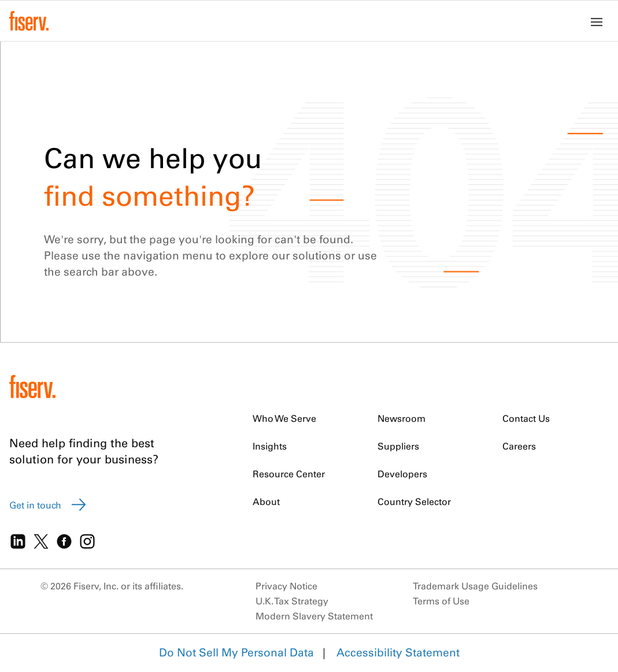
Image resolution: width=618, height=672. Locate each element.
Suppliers (398, 446)
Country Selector (414, 502)
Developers (402, 474)
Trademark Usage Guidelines (475, 586)
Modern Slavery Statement (314, 616)
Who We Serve (284, 418)
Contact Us (526, 418)
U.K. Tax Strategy (292, 601)
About (266, 502)
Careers (519, 446)
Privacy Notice (286, 586)
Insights (270, 446)
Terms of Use (441, 601)
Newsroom (401, 418)
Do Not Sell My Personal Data (236, 652)
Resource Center (289, 474)
